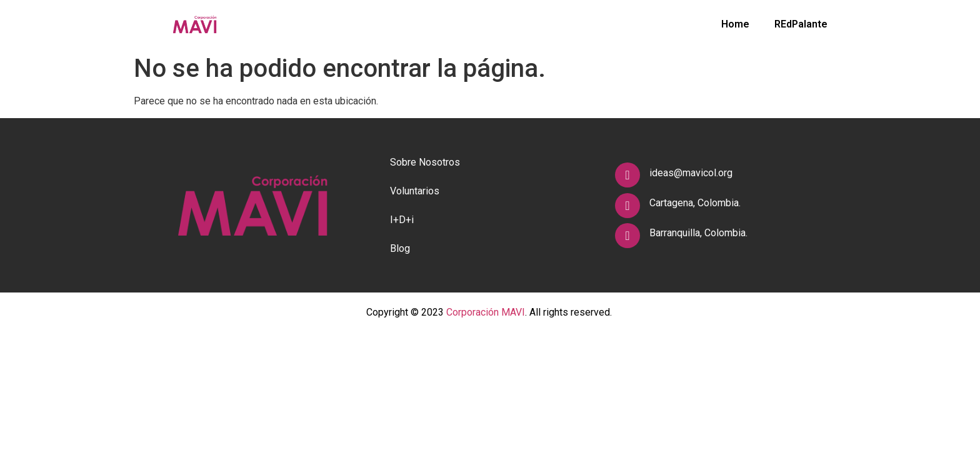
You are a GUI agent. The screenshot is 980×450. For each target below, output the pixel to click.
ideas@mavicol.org (691, 173)
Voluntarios (415, 191)
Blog (400, 248)
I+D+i (402, 220)
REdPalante (801, 24)
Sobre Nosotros (425, 162)
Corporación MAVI (486, 312)
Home (735, 24)
